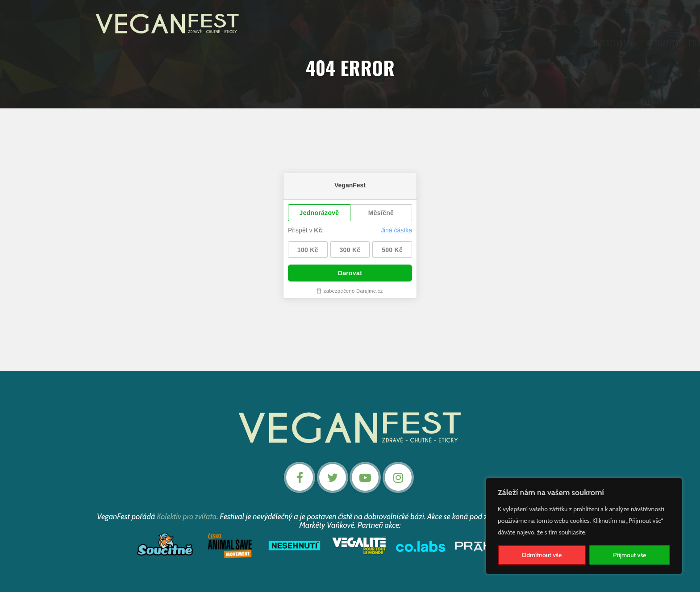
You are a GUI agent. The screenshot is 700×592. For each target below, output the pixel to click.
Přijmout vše (629, 555)
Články (423, 44)
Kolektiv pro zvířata (187, 516)
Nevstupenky (570, 44)
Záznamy (387, 44)
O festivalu (260, 44)
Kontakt (522, 44)
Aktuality (308, 44)
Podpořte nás (469, 44)
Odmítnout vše (542, 555)
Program (348, 44)
